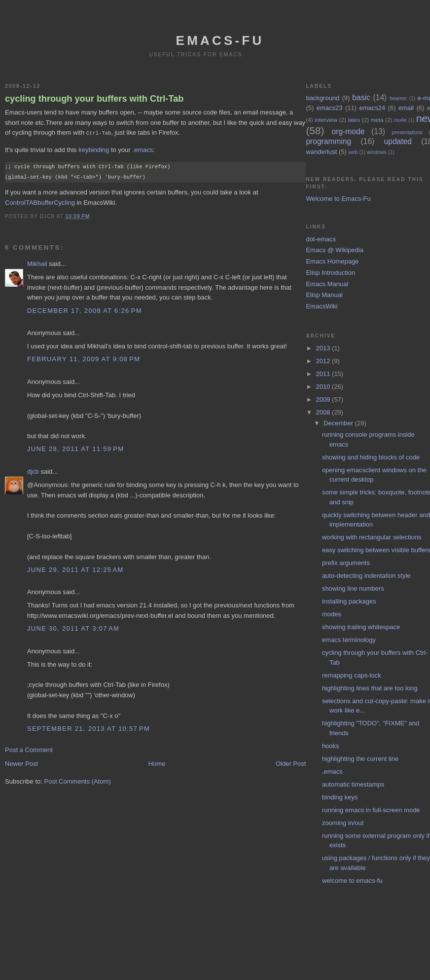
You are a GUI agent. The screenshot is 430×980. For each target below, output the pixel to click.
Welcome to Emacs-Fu (338, 199)
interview (326, 120)
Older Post (291, 763)
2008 (324, 412)
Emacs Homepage (332, 261)
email (406, 108)
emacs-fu (220, 40)
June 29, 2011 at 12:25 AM (75, 569)
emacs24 (372, 108)
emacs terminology (349, 640)
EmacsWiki (322, 306)
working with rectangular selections (372, 537)
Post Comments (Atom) (78, 781)
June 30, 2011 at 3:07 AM (73, 628)
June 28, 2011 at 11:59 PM (75, 448)
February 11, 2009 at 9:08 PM (84, 358)
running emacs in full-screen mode (371, 810)
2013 (324, 348)
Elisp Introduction (330, 273)
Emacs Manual (327, 284)
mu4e (400, 120)
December (339, 423)
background (322, 98)
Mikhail (37, 263)
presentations (407, 132)
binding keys (340, 797)
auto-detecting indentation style (366, 576)
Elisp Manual (324, 295)
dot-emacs (321, 239)
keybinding (94, 149)
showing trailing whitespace (361, 627)
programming (328, 141)
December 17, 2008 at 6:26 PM (85, 310)
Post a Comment (29, 749)
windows (377, 152)
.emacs (143, 149)
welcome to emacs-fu (352, 881)
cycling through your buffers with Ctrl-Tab (94, 99)
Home (157, 763)
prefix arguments (346, 563)
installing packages (349, 601)
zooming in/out (343, 823)
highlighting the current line (360, 759)
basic (361, 97)
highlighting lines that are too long (370, 688)
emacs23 (330, 108)
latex (354, 120)
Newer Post (21, 763)
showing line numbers (353, 588)
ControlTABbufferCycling (40, 202)
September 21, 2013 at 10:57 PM (89, 728)
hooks (331, 746)
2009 (324, 399)
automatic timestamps (353, 784)
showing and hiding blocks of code (371, 457)
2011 (324, 374)
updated (398, 141)
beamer (398, 98)
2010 (324, 387)
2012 (324, 361)
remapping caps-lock (352, 675)
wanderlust (321, 152)
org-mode (348, 132)
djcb (33, 471)
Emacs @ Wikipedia (335, 250)
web (353, 152)
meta (377, 120)
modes (332, 614)
